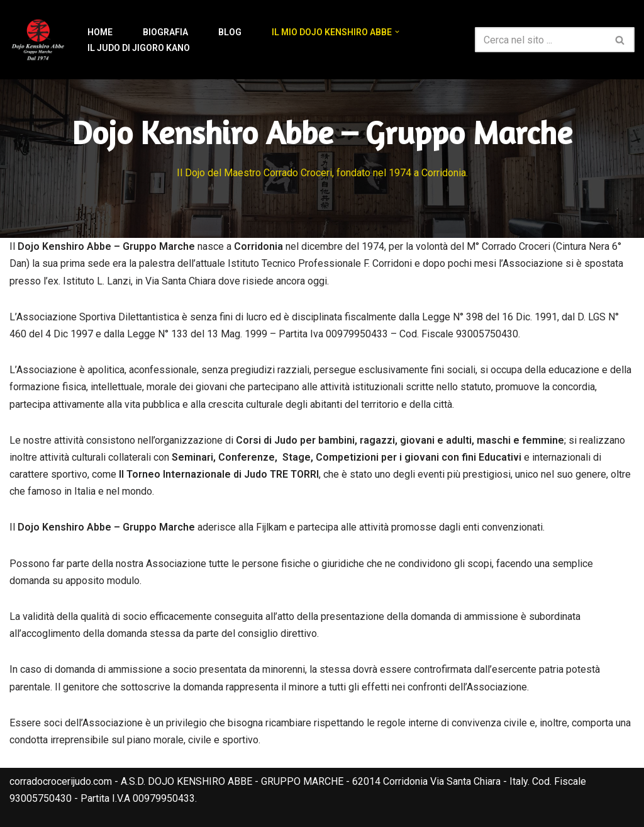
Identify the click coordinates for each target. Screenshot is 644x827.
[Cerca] (541, 40)
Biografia (165, 32)
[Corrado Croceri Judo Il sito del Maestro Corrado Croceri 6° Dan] (38, 40)
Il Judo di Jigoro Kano (139, 48)
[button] (397, 32)
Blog (230, 32)
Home (100, 32)
